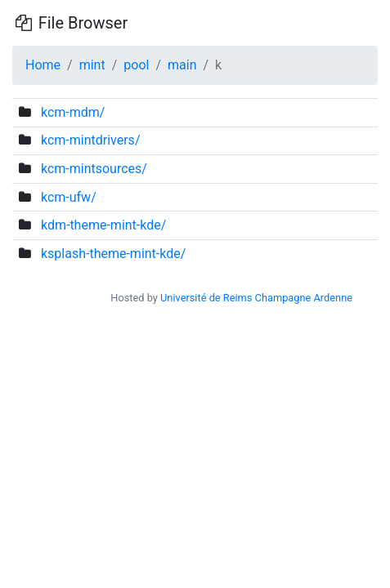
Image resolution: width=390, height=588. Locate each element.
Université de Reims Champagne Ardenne (256, 298)
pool (136, 65)
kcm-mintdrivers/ (91, 140)
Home (43, 65)
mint (92, 65)
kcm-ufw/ (69, 197)
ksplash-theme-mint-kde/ (113, 254)
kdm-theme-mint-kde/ (103, 225)
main (182, 65)
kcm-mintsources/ (94, 169)
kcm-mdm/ (73, 112)
